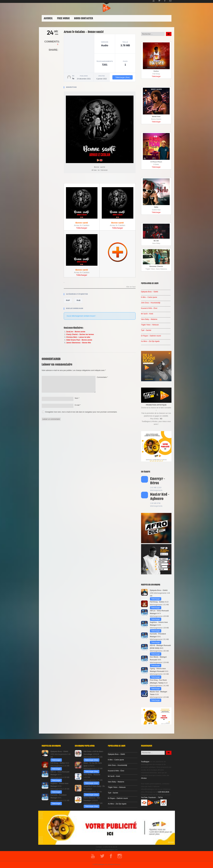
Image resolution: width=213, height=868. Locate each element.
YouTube (144, 797)
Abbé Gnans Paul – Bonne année (79, 340)
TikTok (160, 797)
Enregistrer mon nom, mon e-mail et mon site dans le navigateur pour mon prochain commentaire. (81, 412)
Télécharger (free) (122, 77)
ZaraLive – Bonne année (76, 332)
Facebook (152, 797)
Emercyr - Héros (158, 481)
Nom (77, 398)
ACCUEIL (48, 18)
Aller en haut (131, 287)
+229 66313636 (163, 792)
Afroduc (144, 778)
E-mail (78, 405)
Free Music (63, 18)
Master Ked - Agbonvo (160, 497)
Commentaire (102, 377)
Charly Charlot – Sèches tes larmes (80, 334)
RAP (68, 300)
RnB (78, 300)
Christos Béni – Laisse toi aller (78, 337)
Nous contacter (84, 18)
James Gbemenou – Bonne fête (79, 343)
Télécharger (82, 228)
